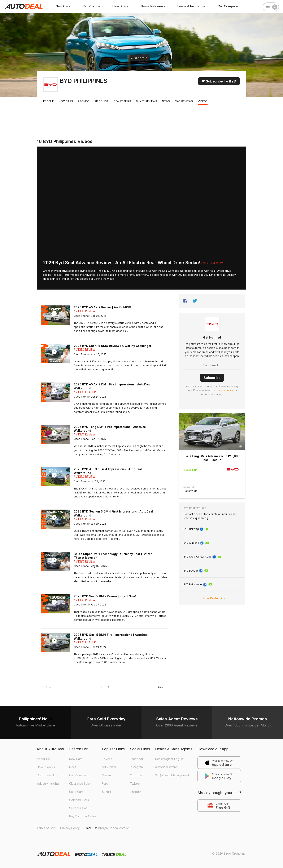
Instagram (137, 767)
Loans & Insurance (194, 6)
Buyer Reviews (147, 101)
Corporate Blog (47, 775)
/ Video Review (212, 263)
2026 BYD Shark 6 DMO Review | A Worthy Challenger (113, 346)
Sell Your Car (78, 808)
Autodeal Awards (167, 767)
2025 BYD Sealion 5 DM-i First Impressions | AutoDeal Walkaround (113, 513)
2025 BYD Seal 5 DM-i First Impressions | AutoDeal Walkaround (111, 637)
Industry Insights (48, 784)
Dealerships (122, 101)
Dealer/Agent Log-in (169, 759)
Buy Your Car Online (83, 816)
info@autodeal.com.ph (114, 828)
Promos (84, 101)
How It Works (46, 767)
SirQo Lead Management (172, 775)
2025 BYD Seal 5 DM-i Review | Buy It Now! (105, 596)
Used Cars (123, 6)
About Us (43, 759)
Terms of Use (46, 828)
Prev (51, 687)
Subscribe (212, 377)
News (166, 101)
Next (159, 687)
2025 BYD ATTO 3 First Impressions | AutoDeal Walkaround (108, 471)
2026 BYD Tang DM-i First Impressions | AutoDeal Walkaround (110, 429)
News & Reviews (155, 6)
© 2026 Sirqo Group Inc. (229, 854)
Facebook (137, 759)
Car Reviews (184, 101)
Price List (102, 101)
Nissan (106, 775)
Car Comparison (233, 6)
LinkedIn (136, 792)
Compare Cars (79, 800)
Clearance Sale (79, 784)
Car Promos (93, 6)
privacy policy (224, 390)
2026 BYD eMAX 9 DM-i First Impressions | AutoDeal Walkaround (112, 386)
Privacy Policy (70, 828)
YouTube (136, 775)
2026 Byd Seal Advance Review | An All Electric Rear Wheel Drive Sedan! (122, 263)
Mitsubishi (109, 767)
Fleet (73, 767)
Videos (203, 101)
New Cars (65, 6)
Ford (105, 784)
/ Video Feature (86, 392)
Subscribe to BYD (219, 81)
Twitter (135, 784)
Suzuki (106, 792)
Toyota (107, 759)
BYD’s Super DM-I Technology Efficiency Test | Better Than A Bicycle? (113, 556)
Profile (48, 101)
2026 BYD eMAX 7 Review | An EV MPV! (102, 307)
